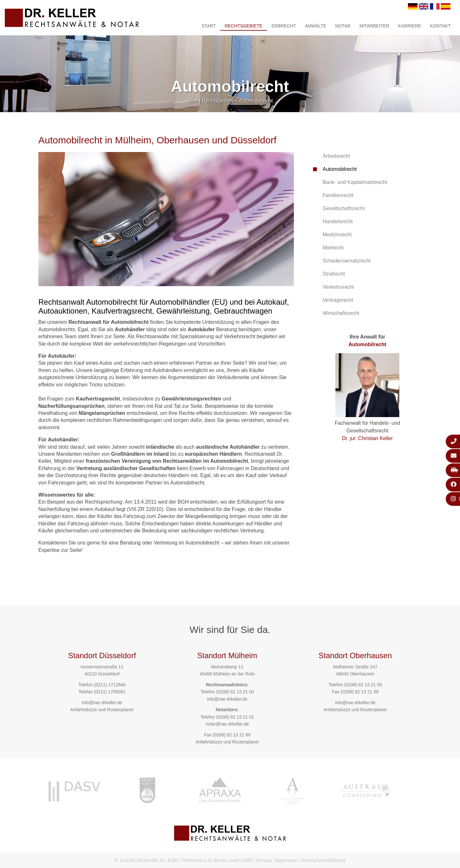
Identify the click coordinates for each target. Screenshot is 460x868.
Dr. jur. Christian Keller (367, 438)
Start (209, 26)
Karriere (410, 26)
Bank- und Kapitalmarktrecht (355, 182)
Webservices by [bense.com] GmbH (217, 860)
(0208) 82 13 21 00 (235, 692)
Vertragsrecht (338, 300)
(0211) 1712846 (110, 685)
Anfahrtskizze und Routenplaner (102, 710)
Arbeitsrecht (336, 156)
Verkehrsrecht (338, 287)
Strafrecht (334, 274)
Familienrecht (338, 195)
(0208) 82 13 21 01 (235, 717)
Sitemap (263, 860)
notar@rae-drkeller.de (227, 724)
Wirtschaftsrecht (341, 313)
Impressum (286, 860)
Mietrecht (333, 248)
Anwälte (316, 26)
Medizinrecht (337, 235)
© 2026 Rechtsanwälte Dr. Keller (147, 860)
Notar (343, 26)
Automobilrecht (256, 101)
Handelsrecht (338, 221)
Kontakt (440, 26)
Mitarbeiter (374, 26)
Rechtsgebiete (243, 26)
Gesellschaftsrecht (344, 208)
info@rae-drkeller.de (102, 703)
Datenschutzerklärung (323, 860)
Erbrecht (284, 26)
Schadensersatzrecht (347, 261)
